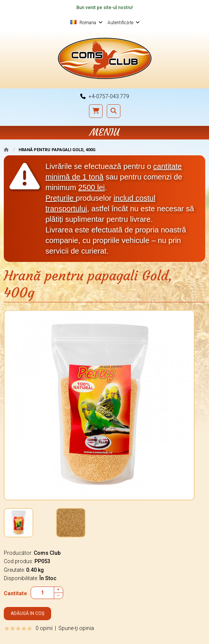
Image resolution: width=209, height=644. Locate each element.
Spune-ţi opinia (76, 628)
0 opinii (44, 628)
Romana (87, 23)
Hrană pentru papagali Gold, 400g (57, 150)
